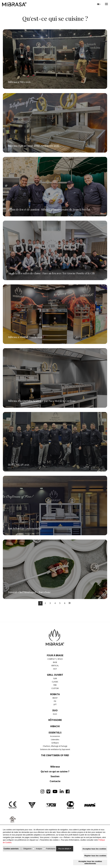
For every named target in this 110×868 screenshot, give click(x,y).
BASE (55, 662)
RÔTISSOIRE (55, 720)
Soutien (55, 776)
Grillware (55, 743)
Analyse (39, 849)
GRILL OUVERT (55, 675)
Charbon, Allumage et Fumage (55, 746)
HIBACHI (55, 726)
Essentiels (55, 733)
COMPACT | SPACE (55, 659)
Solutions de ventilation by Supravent (55, 749)
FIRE (55, 685)
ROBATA (55, 694)
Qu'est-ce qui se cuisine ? (55, 771)
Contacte (55, 781)
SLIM (55, 678)
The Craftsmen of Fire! (55, 755)
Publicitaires (51, 849)
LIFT (55, 704)
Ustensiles (55, 740)
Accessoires (55, 736)
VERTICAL (55, 666)
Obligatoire (27, 849)
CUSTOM (55, 688)
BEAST (55, 698)
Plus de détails (65, 849)
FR (99, 4)
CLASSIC (55, 682)
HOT (55, 669)
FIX (55, 701)
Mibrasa (55, 767)
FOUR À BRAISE (55, 655)
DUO (55, 710)
